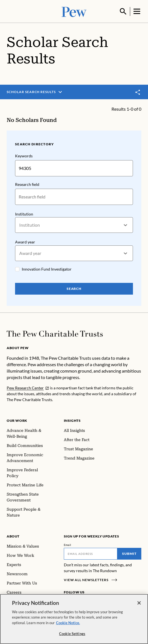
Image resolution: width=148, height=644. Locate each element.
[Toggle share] (138, 92)
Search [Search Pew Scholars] (74, 288)
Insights (72, 420)
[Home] (55, 333)
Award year (25, 241)
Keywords (24, 155)
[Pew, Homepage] (74, 11)
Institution (24, 213)
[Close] (139, 603)
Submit (129, 553)
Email (68, 544)
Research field (27, 184)
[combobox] (20, 225)
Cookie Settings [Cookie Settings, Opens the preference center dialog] (72, 634)
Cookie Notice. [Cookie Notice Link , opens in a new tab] (68, 623)
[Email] (91, 553)
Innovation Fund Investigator (47, 268)
